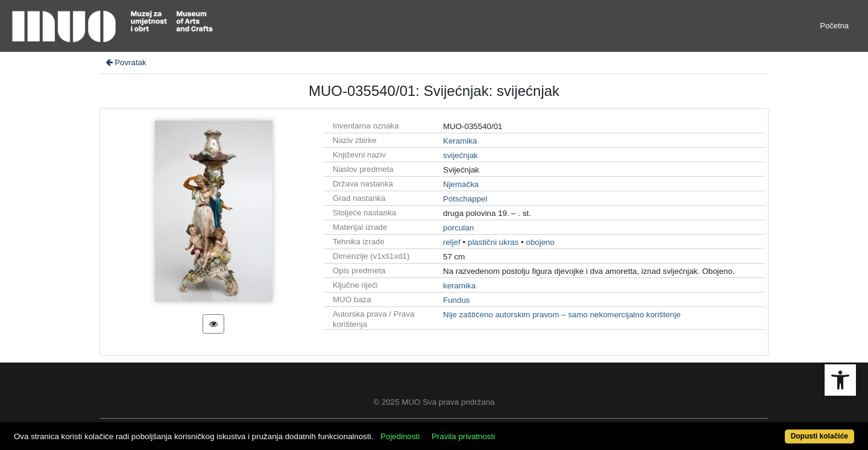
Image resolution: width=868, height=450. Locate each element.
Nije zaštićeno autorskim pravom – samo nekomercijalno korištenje (562, 315)
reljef (452, 242)
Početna (834, 26)
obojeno (540, 242)
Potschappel (465, 199)
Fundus (456, 300)
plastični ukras (493, 242)
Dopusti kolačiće (819, 436)
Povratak (125, 62)
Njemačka (461, 184)
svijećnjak (461, 155)
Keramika (460, 141)
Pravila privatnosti (463, 436)
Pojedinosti (400, 436)
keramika (459, 286)
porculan (458, 228)
